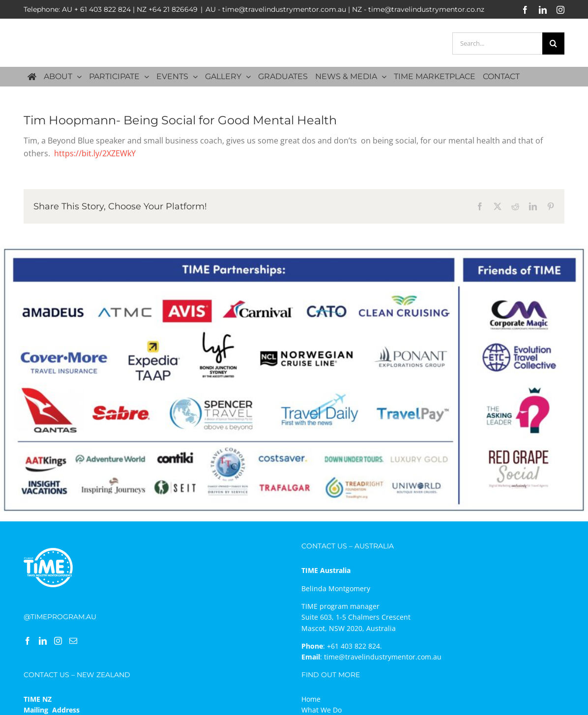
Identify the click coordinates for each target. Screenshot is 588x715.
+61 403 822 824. (354, 646)
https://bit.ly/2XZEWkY (95, 153)
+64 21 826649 (173, 9)
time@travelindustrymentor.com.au (383, 657)
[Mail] (73, 641)
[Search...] (497, 43)
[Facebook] (28, 641)
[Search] (553, 43)
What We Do (322, 710)
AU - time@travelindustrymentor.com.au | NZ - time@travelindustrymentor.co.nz (345, 9)
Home (311, 699)
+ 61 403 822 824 (103, 9)
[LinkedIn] (43, 641)
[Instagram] (58, 641)
